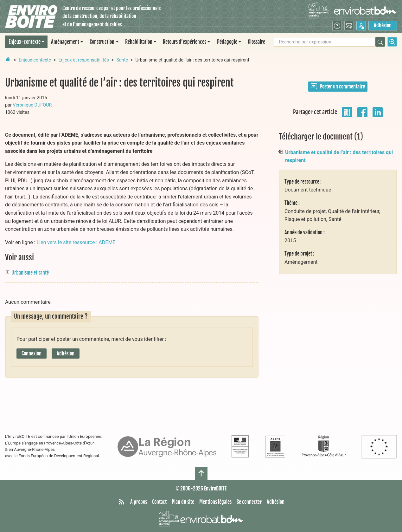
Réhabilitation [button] (139, 42)
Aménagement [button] (65, 42)
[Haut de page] (201, 473)
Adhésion (383, 25)
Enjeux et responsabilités (83, 60)
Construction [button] (102, 42)
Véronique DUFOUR (32, 105)
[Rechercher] (380, 42)
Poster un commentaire (338, 87)
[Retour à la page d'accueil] (8, 59)
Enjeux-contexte (35, 60)
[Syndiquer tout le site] (121, 502)
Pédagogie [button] (227, 42)
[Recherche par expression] (325, 42)
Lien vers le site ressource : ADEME (76, 242)
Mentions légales (215, 502)
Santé (122, 60)
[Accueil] (31, 17)
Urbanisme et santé (30, 273)
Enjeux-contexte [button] (25, 42)
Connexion (32, 354)
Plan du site (183, 502)
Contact (159, 502)
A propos (139, 502)
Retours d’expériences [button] (185, 42)
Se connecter (249, 502)
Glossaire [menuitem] (256, 42)
